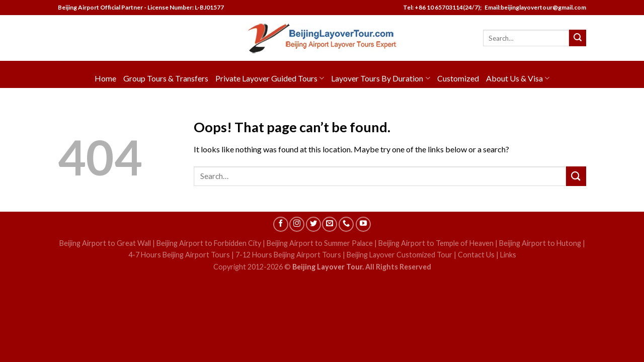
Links (508, 255)
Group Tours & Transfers (166, 78)
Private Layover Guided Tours (270, 78)
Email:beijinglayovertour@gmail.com (534, 7)
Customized (458, 78)
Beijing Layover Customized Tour (399, 255)
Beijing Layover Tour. (328, 267)
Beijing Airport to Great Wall (105, 243)
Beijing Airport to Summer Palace (320, 243)
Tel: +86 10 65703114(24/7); (442, 7)
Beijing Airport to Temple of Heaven (436, 243)
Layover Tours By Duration (380, 78)
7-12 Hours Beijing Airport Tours (288, 255)
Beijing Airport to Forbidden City (209, 243)
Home (105, 78)
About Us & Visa (518, 78)
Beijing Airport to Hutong (540, 243)
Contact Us (476, 255)
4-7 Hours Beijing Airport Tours (179, 255)
